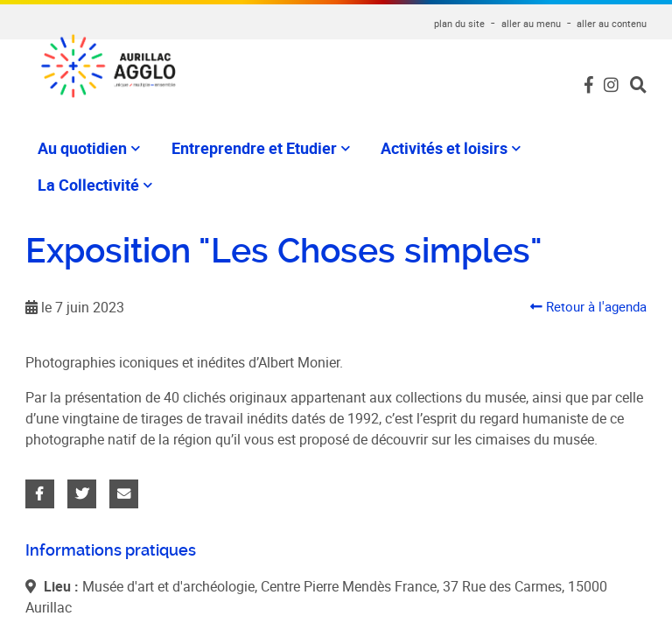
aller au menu (531, 23)
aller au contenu (612, 23)
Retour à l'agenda (585, 292)
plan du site (459, 23)
